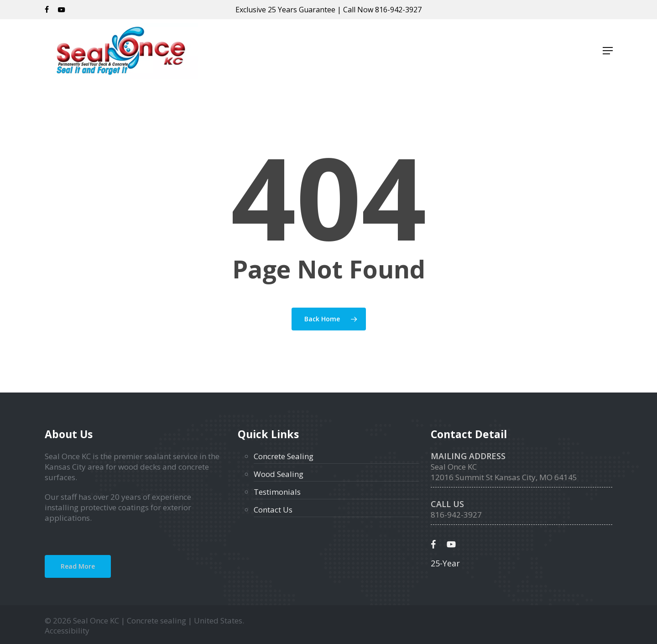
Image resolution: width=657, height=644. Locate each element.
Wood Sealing (279, 474)
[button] (608, 51)
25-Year (445, 563)
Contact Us (273, 510)
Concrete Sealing (284, 456)
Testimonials (277, 492)
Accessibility (67, 631)
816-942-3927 (398, 10)
